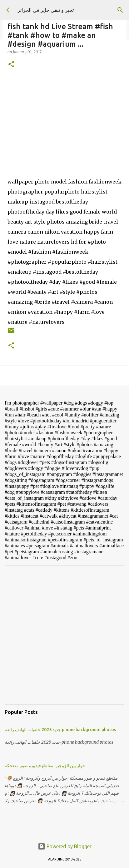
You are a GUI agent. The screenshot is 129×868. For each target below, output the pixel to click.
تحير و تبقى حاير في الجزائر (46, 10)
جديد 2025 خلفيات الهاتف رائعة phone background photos (60, 730)
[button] (11, 65)
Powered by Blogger (65, 846)
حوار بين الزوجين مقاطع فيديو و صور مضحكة (45, 766)
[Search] (120, 10)
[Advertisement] (64, 635)
